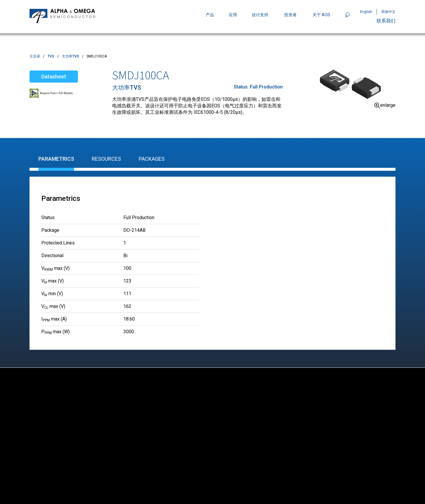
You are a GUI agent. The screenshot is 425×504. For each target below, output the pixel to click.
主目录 (35, 56)
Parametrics (56, 159)
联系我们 (386, 21)
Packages (152, 159)
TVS (51, 56)
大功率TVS (70, 56)
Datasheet (54, 77)
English (366, 12)
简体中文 (388, 12)
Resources (106, 159)
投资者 (290, 15)
